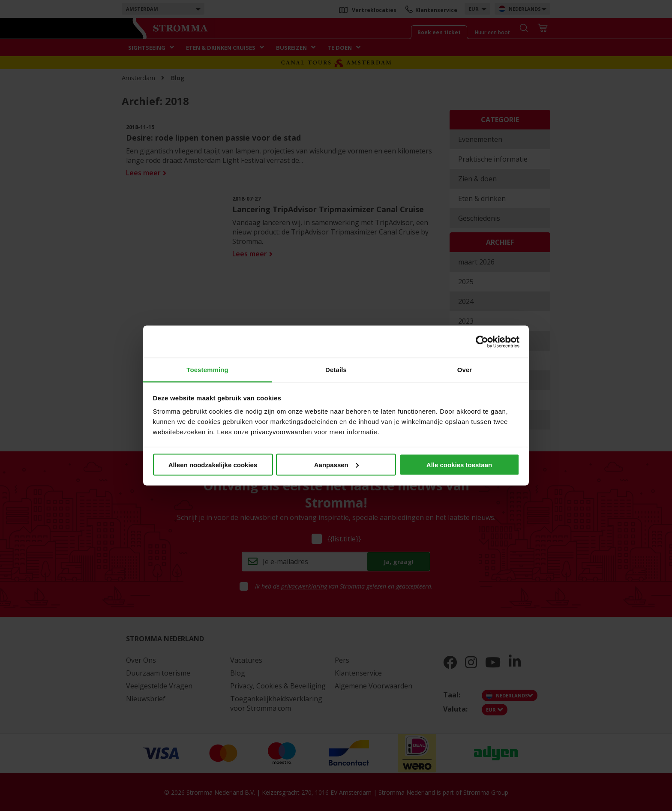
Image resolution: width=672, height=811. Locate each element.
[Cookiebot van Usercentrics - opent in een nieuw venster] (482, 342)
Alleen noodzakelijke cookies (213, 464)
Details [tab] (336, 370)
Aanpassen (336, 464)
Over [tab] (465, 370)
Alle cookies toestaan (459, 464)
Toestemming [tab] (207, 370)
